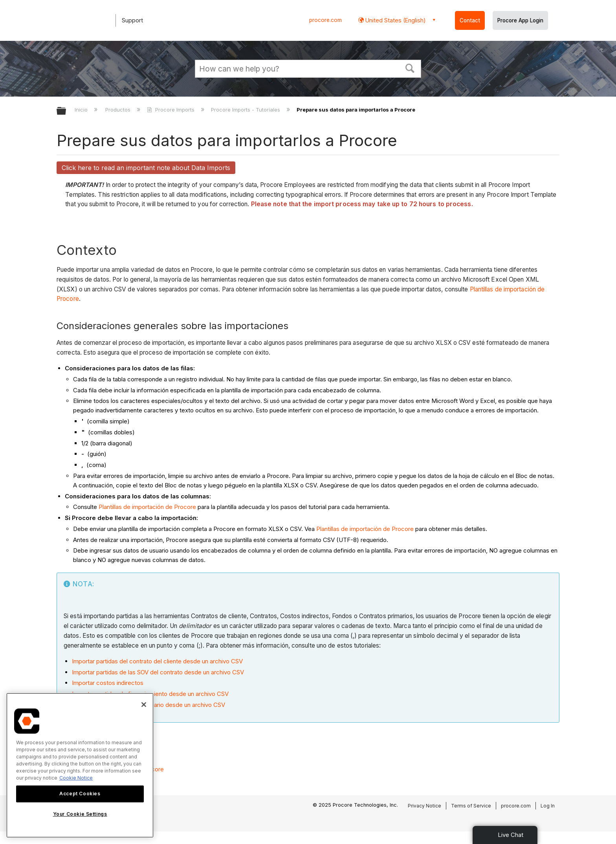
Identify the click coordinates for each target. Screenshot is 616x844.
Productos (119, 110)
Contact (470, 20)
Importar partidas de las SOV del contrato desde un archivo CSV (158, 672)
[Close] (144, 705)
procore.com (325, 20)
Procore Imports (171, 110)
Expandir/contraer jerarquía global (66, 111)
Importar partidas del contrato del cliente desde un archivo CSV (157, 661)
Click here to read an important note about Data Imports (146, 168)
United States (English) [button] (395, 20)
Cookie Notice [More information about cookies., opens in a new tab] (76, 778)
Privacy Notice (424, 806)
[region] (80, 765)
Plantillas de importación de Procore (147, 507)
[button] (410, 68)
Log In (548, 806)
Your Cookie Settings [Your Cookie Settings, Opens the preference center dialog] (80, 814)
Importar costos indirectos (108, 683)
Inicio (82, 110)
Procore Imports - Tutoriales (246, 110)
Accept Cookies (80, 794)
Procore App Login (520, 20)
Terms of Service (471, 806)
